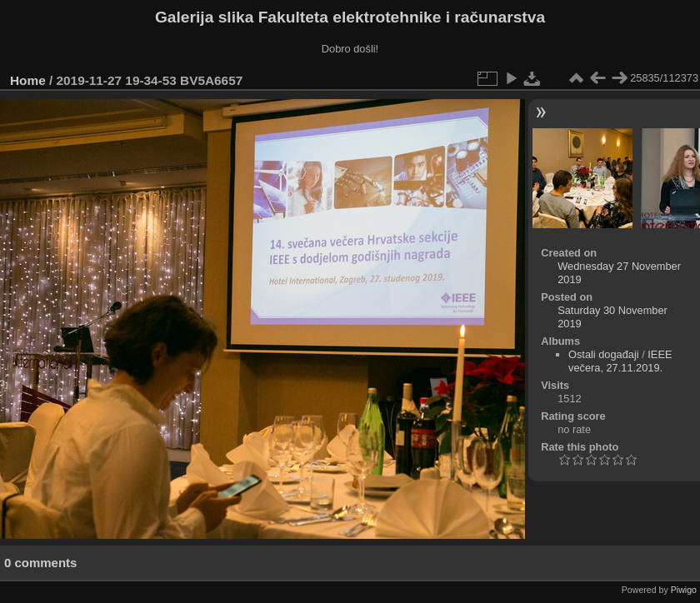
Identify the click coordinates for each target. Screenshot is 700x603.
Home (28, 80)
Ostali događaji (604, 354)
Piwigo (684, 590)
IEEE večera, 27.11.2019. (620, 361)
